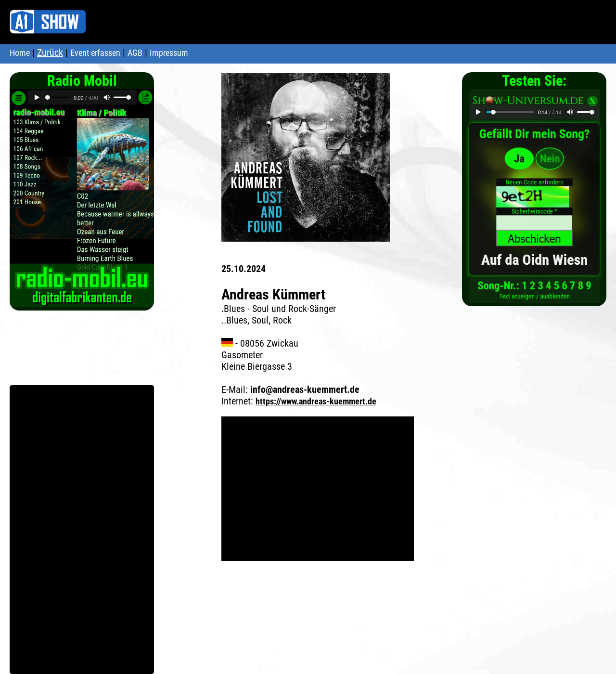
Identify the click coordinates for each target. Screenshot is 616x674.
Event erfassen (95, 53)
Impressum (169, 53)
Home (20, 53)
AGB (135, 53)
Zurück (50, 52)
